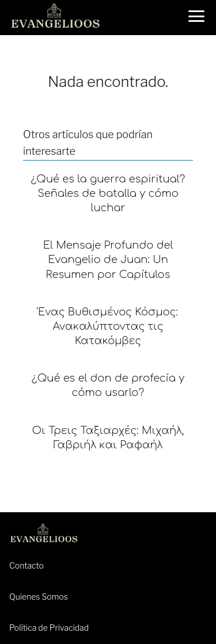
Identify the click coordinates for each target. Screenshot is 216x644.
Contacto (26, 565)
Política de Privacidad (49, 628)
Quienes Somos (39, 597)
